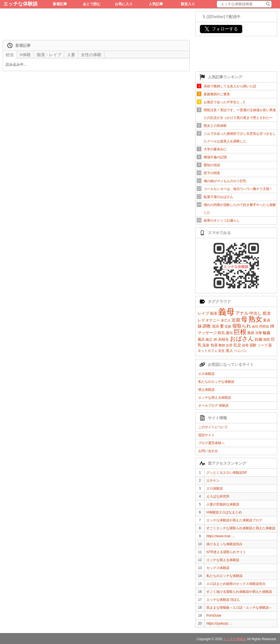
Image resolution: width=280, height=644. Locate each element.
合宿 (229, 345)
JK (215, 339)
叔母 (245, 345)
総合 (10, 55)
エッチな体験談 (21, 4)
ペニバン (240, 351)
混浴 (215, 326)
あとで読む (92, 4)
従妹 (228, 326)
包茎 (214, 345)
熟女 (255, 319)
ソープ (262, 345)
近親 (236, 320)
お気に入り (124, 4)
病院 (267, 340)
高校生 (224, 339)
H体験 (25, 55)
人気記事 (156, 4)
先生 (221, 351)
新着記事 (60, 4)
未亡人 (226, 320)
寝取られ (242, 326)
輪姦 (267, 333)
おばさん (242, 339)
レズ (201, 320)
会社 (255, 326)
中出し (256, 313)
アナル (242, 313)
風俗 (251, 333)
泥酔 (253, 345)
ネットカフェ (208, 351)
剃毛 (221, 333)
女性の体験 (91, 55)
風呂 (201, 339)
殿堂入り (188, 4)
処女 (267, 313)
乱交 (237, 345)
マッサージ (207, 333)
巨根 (240, 332)
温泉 (206, 345)
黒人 (229, 351)
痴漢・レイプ (49, 55)
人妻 (71, 55)
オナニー (213, 320)
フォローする (221, 29)
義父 (209, 340)
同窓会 (264, 326)
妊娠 (259, 339)
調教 (207, 326)
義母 (226, 312)
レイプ (203, 313)
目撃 (259, 333)
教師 (222, 345)
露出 (229, 333)
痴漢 (214, 313)
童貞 (267, 320)
